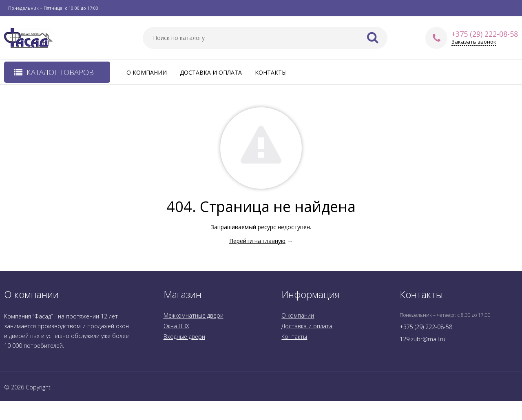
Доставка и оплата (211, 72)
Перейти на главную (257, 241)
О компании (147, 72)
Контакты (271, 72)
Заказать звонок (474, 42)
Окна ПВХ (176, 326)
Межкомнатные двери (194, 315)
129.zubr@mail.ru (422, 339)
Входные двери (184, 337)
